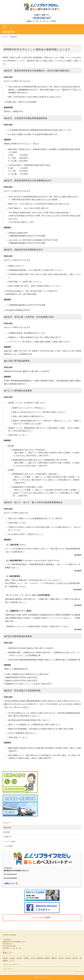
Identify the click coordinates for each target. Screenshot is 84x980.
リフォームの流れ (10, 841)
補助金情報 (7, 828)
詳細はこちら (10, 883)
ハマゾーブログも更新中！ (42, 918)
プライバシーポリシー (11, 964)
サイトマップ (8, 969)
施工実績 (6, 832)
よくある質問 (8, 846)
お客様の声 (7, 837)
